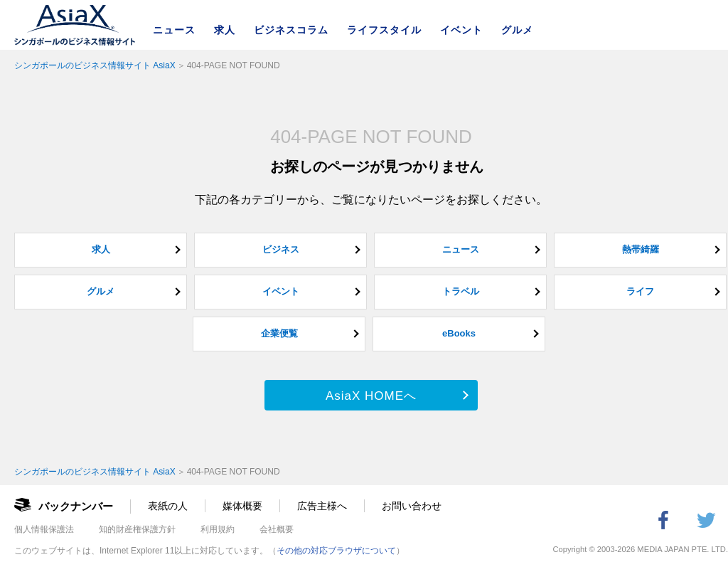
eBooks (459, 333)
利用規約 (218, 529)
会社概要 (277, 529)
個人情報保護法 (44, 529)
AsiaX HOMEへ (371, 396)
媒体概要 (242, 506)
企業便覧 (279, 333)
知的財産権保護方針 (137, 529)
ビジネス (281, 249)
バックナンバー (76, 506)
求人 (225, 30)
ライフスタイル (384, 30)
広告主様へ (322, 506)
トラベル (461, 291)
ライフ (640, 291)
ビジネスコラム (291, 30)
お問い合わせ (412, 506)
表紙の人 (168, 506)
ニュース (174, 30)
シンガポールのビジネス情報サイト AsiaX (95, 65)
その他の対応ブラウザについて (336, 551)
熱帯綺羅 (641, 249)
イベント (461, 30)
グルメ (517, 30)
